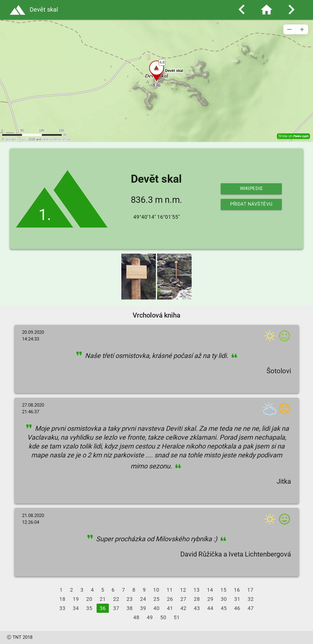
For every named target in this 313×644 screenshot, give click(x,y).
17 (250, 590)
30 (224, 599)
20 (89, 599)
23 (130, 599)
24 (143, 599)
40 (156, 608)
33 (62, 608)
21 (103, 599)
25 (156, 599)
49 (150, 617)
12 (183, 590)
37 (116, 608)
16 (237, 590)
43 (197, 608)
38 (130, 608)
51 (177, 617)
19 (76, 599)
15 (223, 590)
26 (170, 599)
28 (197, 599)
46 (237, 608)
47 (251, 608)
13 (197, 590)
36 (103, 608)
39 (143, 608)
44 (210, 608)
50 (163, 617)
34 (76, 608)
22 (116, 599)
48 (136, 617)
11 (170, 590)
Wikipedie (252, 189)
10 (156, 590)
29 (210, 599)
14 (210, 590)
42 (183, 608)
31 (237, 599)
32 (251, 599)
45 (224, 608)
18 (62, 599)
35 (89, 608)
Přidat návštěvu (251, 204)
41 (170, 608)
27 (183, 599)
